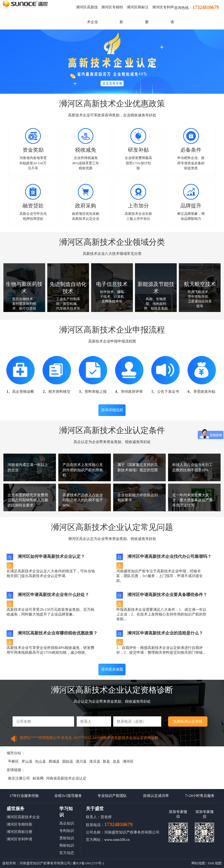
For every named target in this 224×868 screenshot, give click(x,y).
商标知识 (67, 845)
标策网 (38, 778)
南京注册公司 (19, 778)
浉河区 (128, 762)
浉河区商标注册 (19, 832)
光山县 (40, 762)
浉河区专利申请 (19, 839)
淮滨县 (95, 762)
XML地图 (215, 863)
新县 (106, 762)
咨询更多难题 (112, 669)
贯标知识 (67, 838)
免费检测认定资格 (188, 721)
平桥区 (13, 762)
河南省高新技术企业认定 (66, 778)
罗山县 (27, 762)
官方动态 (67, 853)
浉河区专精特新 (19, 824)
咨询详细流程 (112, 410)
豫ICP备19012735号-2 (88, 863)
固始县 (68, 762)
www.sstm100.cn (117, 840)
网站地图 (198, 863)
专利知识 (67, 831)
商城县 (54, 762)
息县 (116, 762)
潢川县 (81, 762)
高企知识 (67, 823)
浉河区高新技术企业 (23, 817)
